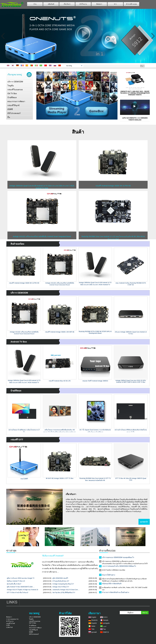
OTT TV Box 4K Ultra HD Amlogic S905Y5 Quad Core (131, 479)
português (106, 623)
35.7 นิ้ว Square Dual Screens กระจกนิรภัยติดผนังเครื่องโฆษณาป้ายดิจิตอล (95, 431)
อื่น (9, 117)
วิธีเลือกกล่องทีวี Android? (53, 556)
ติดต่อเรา (99, 4)
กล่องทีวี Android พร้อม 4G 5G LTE (60, 381)
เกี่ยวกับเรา (67, 4)
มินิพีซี (10, 109)
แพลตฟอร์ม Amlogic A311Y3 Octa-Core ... (66, 590)
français (106, 620)
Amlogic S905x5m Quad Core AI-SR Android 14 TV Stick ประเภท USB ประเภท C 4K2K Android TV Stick (95, 284)
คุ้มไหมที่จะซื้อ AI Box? (14, 584)
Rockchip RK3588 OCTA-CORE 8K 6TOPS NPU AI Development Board (95, 332)
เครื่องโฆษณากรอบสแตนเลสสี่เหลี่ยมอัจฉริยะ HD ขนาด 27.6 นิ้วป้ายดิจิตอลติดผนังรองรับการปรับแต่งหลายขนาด (60, 431)
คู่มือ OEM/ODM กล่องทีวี (60, 578)
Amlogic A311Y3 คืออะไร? (61, 587)
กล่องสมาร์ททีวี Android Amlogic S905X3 (95, 381)
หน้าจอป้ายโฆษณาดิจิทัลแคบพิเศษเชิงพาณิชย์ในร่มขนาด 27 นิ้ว (131, 431)
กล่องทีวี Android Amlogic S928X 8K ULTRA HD (24, 283)
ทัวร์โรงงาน (83, 4)
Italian (93, 626)
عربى (105, 626)
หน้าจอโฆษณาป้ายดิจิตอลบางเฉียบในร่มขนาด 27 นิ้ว (24, 431)
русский (94, 632)
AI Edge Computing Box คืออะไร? (63, 584)
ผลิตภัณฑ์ (51, 4)
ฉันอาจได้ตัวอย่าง (109, 575)
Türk (93, 629)
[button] (74, 61)
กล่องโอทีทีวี (24, 479)
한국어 (105, 617)
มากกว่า (144, 522)
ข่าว (115, 4)
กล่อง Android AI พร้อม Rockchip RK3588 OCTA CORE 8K (131, 284)
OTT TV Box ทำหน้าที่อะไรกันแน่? (18, 593)
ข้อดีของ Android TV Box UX (16, 581)
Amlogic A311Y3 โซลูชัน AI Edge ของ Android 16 (22, 590)
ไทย (104, 629)
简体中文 (106, 632)
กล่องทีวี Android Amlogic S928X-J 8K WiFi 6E (60, 332)
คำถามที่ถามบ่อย (131, 4)
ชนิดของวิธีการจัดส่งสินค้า (112, 584)
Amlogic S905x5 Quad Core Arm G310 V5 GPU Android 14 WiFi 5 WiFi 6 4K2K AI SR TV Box (131, 381)
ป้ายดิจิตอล (12, 97)
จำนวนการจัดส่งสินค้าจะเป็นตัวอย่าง (116, 593)
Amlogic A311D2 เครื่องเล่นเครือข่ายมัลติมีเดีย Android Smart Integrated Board (60, 284)
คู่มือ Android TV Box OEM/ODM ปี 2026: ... (21, 587)
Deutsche (94, 620)
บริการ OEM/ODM (15, 82)
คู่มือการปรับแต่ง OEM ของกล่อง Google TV (21, 578)
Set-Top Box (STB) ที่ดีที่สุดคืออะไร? (64, 593)
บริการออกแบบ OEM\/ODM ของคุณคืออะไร (118, 558)
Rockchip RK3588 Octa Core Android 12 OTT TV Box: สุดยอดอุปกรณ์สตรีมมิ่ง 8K (95, 479)
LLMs (8, 625)
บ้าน (35, 4)
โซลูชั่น (11, 86)
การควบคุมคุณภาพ (12, 619)
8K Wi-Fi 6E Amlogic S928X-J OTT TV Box (60, 478)
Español (94, 623)
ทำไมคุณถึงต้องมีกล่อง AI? (61, 581)
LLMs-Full (9, 627)
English (94, 617)
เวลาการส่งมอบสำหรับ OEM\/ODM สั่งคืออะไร (119, 567)
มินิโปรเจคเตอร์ (14, 113)
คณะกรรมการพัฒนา (16, 101)
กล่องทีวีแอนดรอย (15, 90)
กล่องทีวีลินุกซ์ (13, 105)
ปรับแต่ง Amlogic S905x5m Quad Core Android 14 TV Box (131, 333)
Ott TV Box (12, 94)
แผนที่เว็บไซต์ (11, 623)
